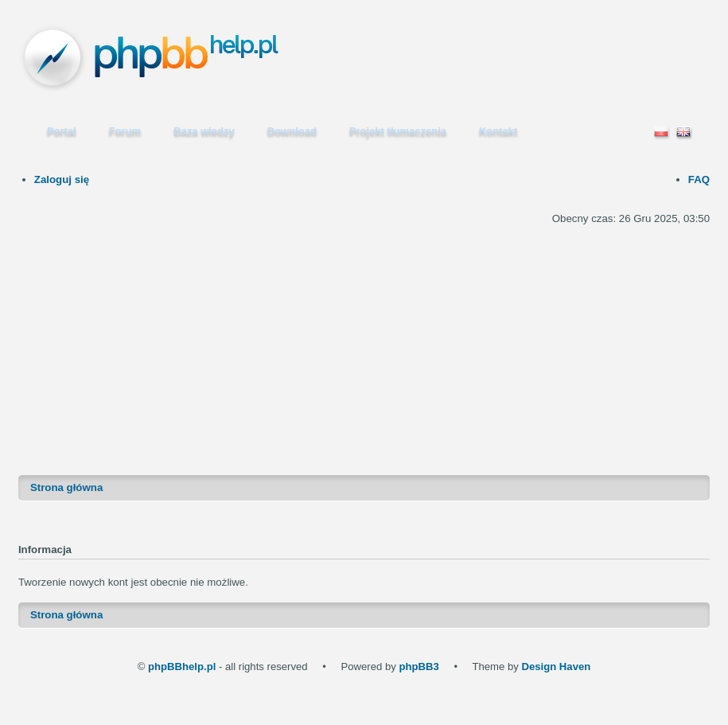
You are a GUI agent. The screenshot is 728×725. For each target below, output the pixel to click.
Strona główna (66, 487)
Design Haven (556, 667)
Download (292, 131)
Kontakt (498, 131)
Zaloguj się (62, 179)
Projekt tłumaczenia (398, 131)
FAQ (699, 179)
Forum (125, 131)
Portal (62, 131)
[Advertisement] (364, 340)
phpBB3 (419, 667)
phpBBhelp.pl (182, 667)
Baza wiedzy (204, 131)
